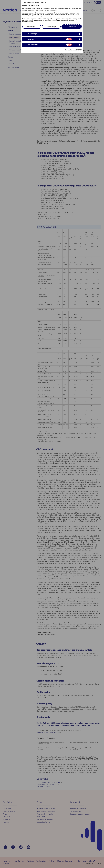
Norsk (29, 6)
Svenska (33, 6)
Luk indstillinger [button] (31, 27)
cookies (58, 20)
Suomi (38, 6)
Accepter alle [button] (72, 27)
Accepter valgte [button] (51, 27)
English (25, 6)
